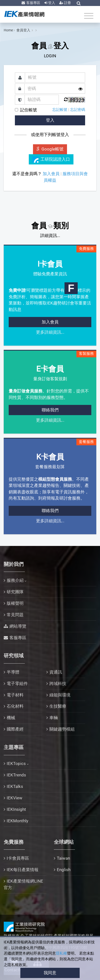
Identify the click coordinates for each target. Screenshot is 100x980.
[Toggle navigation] (89, 16)
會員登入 (24, 30)
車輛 (54, 718)
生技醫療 (58, 706)
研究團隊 (15, 592)
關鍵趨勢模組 (62, 729)
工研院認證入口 (51, 160)
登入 (51, 3)
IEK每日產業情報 (23, 870)
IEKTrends (16, 775)
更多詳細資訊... (50, 332)
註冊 (67, 3)
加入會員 (51, 174)
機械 (11, 718)
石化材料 (15, 706)
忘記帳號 (60, 110)
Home (8, 30)
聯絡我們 (50, 410)
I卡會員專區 (18, 858)
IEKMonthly (17, 821)
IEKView (15, 798)
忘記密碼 (78, 110)
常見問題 (15, 615)
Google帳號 (50, 149)
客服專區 (33, 3)
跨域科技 (58, 683)
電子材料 (15, 695)
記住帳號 (29, 110)
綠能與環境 (60, 695)
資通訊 (56, 672)
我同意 (50, 973)
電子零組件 (17, 683)
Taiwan (63, 858)
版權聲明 (15, 603)
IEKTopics (16, 763)
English (64, 870)
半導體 (13, 672)
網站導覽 (18, 626)
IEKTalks (15, 786)
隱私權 (61, 953)
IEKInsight (16, 809)
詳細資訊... (50, 235)
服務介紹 (15, 580)
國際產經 (15, 729)
